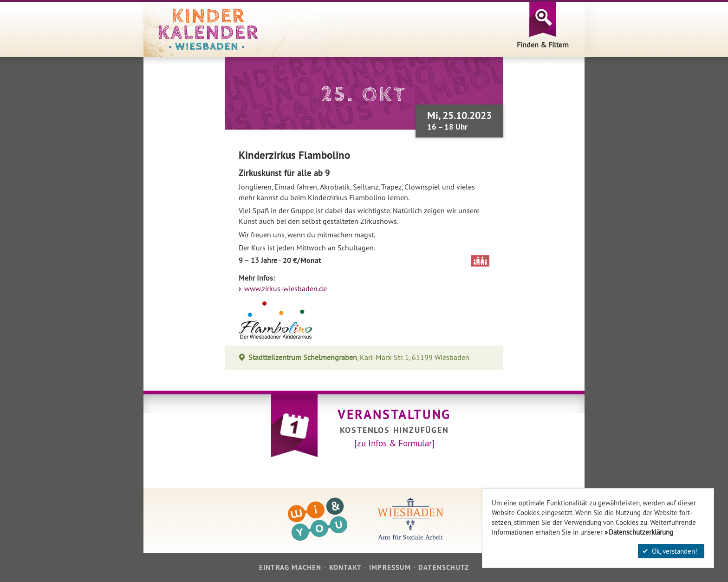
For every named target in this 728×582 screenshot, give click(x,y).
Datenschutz (444, 567)
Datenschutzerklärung (641, 532)
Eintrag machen (290, 567)
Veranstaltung (394, 414)
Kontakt (345, 567)
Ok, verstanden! (670, 551)
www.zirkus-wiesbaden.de (285, 289)
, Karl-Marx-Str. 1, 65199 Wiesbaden (359, 357)
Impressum (390, 567)
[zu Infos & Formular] (394, 443)
